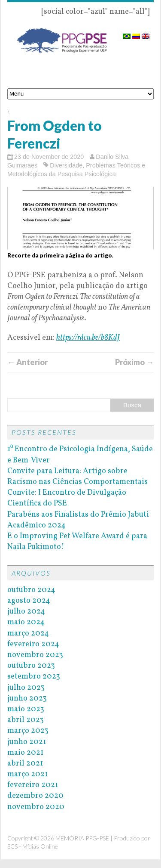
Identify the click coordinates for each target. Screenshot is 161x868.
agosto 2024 (29, 601)
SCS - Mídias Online (33, 846)
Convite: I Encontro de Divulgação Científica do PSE (67, 498)
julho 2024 (26, 612)
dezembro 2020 (35, 796)
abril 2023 (26, 720)
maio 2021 (25, 753)
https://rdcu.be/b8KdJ (88, 338)
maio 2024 (26, 622)
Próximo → (134, 362)
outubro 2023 (31, 666)
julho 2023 (26, 688)
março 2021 (27, 774)
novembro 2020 (36, 807)
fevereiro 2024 (33, 644)
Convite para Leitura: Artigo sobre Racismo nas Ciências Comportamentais (77, 477)
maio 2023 (26, 709)
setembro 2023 (34, 677)
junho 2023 (27, 699)
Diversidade (66, 165)
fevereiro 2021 (33, 785)
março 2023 (28, 731)
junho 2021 (27, 742)
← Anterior (27, 362)
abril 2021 (25, 764)
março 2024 (28, 634)
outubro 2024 (31, 590)
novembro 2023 (35, 655)
